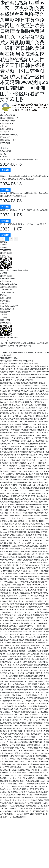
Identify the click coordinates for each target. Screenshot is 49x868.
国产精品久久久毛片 (29, 753)
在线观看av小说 (37, 795)
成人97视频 (9, 739)
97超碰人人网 (10, 554)
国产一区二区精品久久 (15, 726)
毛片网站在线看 (41, 405)
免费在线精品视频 (28, 394)
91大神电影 (21, 527)
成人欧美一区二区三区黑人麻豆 (33, 811)
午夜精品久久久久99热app (25, 499)
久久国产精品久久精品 (39, 593)
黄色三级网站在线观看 (18, 463)
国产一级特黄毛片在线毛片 (34, 726)
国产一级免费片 (16, 656)
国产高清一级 (8, 435)
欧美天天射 (17, 405)
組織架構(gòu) (5, 281)
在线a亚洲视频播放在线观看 (23, 507)
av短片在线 (12, 673)
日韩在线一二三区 (42, 673)
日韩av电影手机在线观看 (32, 778)
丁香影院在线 (30, 460)
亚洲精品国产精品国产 (27, 574)
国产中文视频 (34, 692)
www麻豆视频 (11, 521)
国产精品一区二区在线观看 (13, 731)
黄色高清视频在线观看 (16, 607)
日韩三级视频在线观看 (16, 806)
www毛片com (33, 463)
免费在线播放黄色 (22, 474)
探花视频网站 (6, 750)
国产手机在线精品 (8, 474)
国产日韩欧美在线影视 (38, 668)
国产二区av (43, 408)
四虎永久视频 (15, 515)
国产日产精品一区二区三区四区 (35, 626)
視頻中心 (3, 157)
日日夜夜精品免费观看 (25, 469)
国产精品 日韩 (41, 775)
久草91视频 (7, 507)
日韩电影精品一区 (32, 518)
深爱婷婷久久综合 (28, 712)
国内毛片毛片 (22, 538)
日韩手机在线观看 (37, 513)
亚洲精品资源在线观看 (20, 692)
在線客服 (3, 242)
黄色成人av (14, 529)
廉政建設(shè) (5, 312)
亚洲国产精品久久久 (8, 662)
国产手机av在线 (14, 759)
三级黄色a (7, 712)
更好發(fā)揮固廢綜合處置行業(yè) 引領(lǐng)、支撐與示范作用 (23, 224)
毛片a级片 (33, 413)
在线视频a (40, 485)
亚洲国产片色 (6, 648)
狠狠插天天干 (21, 535)
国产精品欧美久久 (21, 706)
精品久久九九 (11, 397)
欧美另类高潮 (5, 455)
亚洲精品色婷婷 (27, 391)
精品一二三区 (31, 424)
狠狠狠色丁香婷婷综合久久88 (11, 626)
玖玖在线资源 (19, 383)
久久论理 (33, 582)
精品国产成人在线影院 (31, 386)
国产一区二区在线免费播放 (24, 471)
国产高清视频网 (12, 502)
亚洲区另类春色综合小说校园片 (13, 784)
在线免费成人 (28, 656)
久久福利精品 (38, 632)
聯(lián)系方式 (5, 323)
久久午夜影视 (32, 698)
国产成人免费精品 (39, 634)
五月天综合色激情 (28, 797)
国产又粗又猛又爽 (25, 540)
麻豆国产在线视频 (18, 496)
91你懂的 (4, 485)
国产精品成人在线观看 (21, 764)
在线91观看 (7, 405)
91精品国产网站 (14, 394)
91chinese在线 (41, 435)
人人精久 (31, 704)
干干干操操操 (36, 510)
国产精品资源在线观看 (40, 659)
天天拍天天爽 (41, 739)
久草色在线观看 (39, 449)
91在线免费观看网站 (21, 789)
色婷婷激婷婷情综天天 (18, 681)
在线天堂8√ (29, 756)
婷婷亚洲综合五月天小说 (40, 645)
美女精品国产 (40, 784)
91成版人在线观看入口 (37, 538)
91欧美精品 (16, 701)
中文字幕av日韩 (9, 695)
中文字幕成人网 (40, 551)
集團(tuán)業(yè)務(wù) (9, 284)
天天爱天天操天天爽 (37, 789)
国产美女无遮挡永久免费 (12, 767)
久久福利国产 (23, 452)
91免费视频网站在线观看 (29, 402)
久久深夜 (19, 571)
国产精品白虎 (28, 457)
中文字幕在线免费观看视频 (32, 679)
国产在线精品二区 (31, 814)
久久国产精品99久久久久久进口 (13, 734)
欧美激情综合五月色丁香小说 (14, 748)
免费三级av (29, 690)
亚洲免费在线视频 (41, 612)
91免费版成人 (18, 590)
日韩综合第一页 (43, 781)
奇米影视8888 (5, 438)
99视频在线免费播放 (13, 811)
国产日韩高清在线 (16, 756)
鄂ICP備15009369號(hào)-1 (10, 358)
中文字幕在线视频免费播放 (25, 739)
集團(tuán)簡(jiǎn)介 (7, 279)
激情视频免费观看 (23, 621)
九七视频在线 (10, 504)
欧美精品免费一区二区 (34, 806)
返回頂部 (3, 273)
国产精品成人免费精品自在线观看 (19, 634)
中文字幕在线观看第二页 (37, 800)
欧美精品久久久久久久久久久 (16, 800)
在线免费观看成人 (19, 438)
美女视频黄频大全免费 (13, 457)
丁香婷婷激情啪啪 (8, 571)
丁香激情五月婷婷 (13, 587)
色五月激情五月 (40, 438)
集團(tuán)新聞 (5, 151)
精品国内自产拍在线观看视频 (17, 604)
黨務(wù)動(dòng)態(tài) (9, 306)
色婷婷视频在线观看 (35, 723)
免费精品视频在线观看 (9, 410)
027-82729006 (5, 250)
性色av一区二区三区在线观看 (14, 817)
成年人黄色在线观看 (34, 488)
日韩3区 (34, 421)
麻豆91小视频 (17, 750)
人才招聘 (3, 317)
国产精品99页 (36, 598)
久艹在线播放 (8, 632)
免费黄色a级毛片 (28, 455)
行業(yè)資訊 (5, 301)
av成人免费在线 (29, 416)
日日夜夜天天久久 (33, 728)
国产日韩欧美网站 (21, 582)
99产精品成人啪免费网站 (39, 452)
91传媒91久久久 (39, 540)
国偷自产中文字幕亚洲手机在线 (28, 695)
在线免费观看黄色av (32, 576)
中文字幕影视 (24, 676)
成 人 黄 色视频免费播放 (12, 557)
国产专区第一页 (9, 665)
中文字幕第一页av (15, 491)
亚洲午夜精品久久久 (8, 615)
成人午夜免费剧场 (33, 654)
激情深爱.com (43, 582)
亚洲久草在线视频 (25, 449)
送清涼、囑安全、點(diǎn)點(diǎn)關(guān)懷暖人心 (19, 159)
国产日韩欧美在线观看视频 (24, 435)
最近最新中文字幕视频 (18, 485)
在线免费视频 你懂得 (33, 480)
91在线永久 (8, 433)
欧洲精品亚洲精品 (19, 648)
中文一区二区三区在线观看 (33, 767)
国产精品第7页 (6, 408)
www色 (15, 623)
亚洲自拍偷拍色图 (34, 648)
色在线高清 (8, 482)
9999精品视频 (8, 582)
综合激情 (16, 551)
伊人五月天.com (23, 563)
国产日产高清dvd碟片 (34, 399)
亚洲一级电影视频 (15, 416)
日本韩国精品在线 (7, 499)
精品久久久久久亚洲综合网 (10, 629)
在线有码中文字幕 (33, 579)
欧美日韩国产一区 (14, 543)
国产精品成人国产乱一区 (12, 720)
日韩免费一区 (23, 521)
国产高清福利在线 (20, 482)
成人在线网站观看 (20, 723)
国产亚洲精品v (27, 629)
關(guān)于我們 (6, 276)
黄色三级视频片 (34, 482)
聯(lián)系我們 (5, 320)
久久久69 (40, 460)
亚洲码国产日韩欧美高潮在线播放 (36, 571)
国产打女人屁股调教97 (39, 676)
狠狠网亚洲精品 (24, 770)
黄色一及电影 (25, 598)
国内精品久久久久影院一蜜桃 (17, 413)
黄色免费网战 (20, 762)
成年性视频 (31, 485)
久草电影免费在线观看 (20, 524)
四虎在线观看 (39, 690)
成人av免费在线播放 (24, 466)
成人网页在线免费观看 (26, 673)
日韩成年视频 (39, 596)
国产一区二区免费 (42, 471)
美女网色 (24, 493)
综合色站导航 (39, 515)
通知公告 (3, 154)
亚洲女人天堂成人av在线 (17, 684)
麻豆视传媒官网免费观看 (36, 651)
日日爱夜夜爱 (39, 430)
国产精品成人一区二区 (36, 554)
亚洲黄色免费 (13, 532)
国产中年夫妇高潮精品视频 (20, 659)
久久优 (19, 662)
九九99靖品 (24, 670)
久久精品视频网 (27, 515)
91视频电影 (29, 618)
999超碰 (17, 640)
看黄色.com (16, 455)
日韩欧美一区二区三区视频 (10, 391)
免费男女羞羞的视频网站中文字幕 (26, 433)
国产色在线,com (41, 419)
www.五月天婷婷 (27, 587)
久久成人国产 (27, 543)
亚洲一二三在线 (33, 809)
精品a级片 (44, 623)
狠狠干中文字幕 (35, 604)
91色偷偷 (31, 535)
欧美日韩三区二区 (16, 388)
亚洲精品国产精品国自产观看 (32, 759)
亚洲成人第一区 (9, 621)
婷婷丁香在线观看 (23, 645)
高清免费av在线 (27, 637)
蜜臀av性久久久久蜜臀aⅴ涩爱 (18, 568)
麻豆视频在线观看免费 (25, 419)
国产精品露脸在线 (34, 684)
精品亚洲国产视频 (42, 748)
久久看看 (4, 421)
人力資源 (3, 314)
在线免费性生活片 (14, 679)
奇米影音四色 (34, 521)
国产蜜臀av (16, 753)
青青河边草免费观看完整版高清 (36, 388)
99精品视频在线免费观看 (35, 397)
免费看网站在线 (9, 535)
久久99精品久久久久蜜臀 (32, 427)
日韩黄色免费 (15, 430)
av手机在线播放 (29, 720)
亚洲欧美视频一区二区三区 (29, 623)
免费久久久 (37, 687)
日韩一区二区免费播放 (9, 676)
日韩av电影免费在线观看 (14, 690)
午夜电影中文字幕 (37, 715)
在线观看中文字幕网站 (17, 579)
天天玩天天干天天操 (17, 488)
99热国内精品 (5, 585)
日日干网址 (9, 510)
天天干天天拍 (28, 803)
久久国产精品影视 (36, 524)
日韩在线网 (17, 386)
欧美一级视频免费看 (18, 424)
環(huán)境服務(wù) (7, 292)
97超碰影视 (35, 770)
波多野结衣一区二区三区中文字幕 (19, 687)
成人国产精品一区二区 (25, 596)
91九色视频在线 (28, 601)
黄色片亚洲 (14, 402)
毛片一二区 (22, 809)
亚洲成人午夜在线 (23, 615)
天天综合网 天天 (25, 792)
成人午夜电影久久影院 (29, 701)
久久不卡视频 (41, 720)
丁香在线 (26, 513)
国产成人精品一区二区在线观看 (33, 441)
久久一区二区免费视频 (20, 565)
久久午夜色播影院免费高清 (36, 762)
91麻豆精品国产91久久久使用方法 (32, 786)
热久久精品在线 (10, 538)
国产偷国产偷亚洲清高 (13, 427)
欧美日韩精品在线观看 (26, 775)
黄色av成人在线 (39, 543)
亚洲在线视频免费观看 (30, 444)
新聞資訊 (3, 295)
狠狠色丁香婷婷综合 (8, 596)
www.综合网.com (27, 551)
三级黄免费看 (15, 441)
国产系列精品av (28, 405)
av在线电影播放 (17, 781)
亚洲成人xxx (5, 460)
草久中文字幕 (23, 668)
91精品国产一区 (19, 728)
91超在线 (21, 397)
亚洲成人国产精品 (41, 656)
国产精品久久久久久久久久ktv (18, 715)
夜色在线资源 (34, 493)
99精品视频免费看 (30, 446)
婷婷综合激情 (34, 565)
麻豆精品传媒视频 (23, 560)
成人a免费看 (19, 618)
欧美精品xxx (21, 698)
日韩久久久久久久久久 (15, 518)
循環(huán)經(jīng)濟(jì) (9, 287)
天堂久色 (10, 640)
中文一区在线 (20, 399)
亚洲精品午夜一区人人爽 (39, 568)
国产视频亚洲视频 (15, 446)
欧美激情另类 (30, 643)
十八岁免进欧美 (30, 781)
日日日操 (44, 770)
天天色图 (34, 474)
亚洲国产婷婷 (39, 665)
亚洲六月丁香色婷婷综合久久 (36, 496)
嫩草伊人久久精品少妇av (14, 576)
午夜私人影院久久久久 (28, 549)
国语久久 (30, 438)
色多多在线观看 (30, 590)
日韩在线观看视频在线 (36, 681)
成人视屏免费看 (12, 549)
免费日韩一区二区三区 (13, 513)
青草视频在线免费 (16, 742)
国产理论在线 (13, 792)
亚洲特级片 (7, 623)
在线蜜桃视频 (40, 587)
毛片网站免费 (41, 704)
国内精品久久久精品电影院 (28, 546)
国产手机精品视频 (37, 560)
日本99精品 (4, 773)
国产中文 (38, 535)
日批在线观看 (39, 391)
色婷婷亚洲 (21, 654)
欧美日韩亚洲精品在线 (9, 449)
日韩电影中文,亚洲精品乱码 (30, 532)
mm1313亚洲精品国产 (31, 491)
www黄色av (5, 659)
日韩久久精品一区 (17, 460)
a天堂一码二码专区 (41, 457)
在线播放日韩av (30, 750)
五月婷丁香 (37, 466)
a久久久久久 (8, 480)
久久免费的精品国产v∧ (35, 607)
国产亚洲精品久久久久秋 (21, 585)
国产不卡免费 (24, 502)
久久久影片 (33, 670)
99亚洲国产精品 (27, 430)
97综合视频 (30, 784)
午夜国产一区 (8, 471)
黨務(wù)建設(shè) (7, 309)
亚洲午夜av (39, 557)
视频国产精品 (21, 554)
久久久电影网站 (11, 809)
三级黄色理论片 (38, 792)
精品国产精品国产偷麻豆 (29, 709)
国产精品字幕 (15, 637)
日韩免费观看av (12, 477)
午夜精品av (30, 748)
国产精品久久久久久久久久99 (19, 421)
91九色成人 (19, 814)
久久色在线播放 (27, 640)
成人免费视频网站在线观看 (29, 529)
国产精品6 (45, 482)
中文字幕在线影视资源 (9, 574)
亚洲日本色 (40, 416)
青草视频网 (16, 712)
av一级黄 (3, 679)
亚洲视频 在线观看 (19, 651)
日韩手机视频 (43, 446)
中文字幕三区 (15, 609)
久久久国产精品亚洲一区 (27, 410)
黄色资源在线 (35, 563)
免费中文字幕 (10, 645)
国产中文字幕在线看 (26, 717)
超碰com (25, 737)
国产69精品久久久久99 (23, 632)
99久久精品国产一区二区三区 (22, 612)
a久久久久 (17, 601)
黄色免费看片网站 (23, 795)
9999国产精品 (19, 480)
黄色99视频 (9, 618)
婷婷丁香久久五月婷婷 (34, 734)
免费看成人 (16, 493)
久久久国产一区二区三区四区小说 (25, 408)
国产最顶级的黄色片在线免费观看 (36, 731)
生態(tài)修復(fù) (6, 290)
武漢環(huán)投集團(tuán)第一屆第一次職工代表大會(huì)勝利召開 (24, 210)
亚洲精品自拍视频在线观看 (35, 383)
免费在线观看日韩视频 (34, 527)
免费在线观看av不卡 (22, 510)
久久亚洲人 (35, 502)
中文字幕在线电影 (20, 704)
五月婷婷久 (14, 786)
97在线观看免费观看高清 (14, 643)
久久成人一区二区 (10, 775)
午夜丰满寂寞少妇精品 (38, 706)
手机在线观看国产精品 (18, 773)
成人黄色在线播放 (26, 477)
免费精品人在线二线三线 (21, 593)
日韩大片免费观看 (28, 609)
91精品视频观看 (28, 557)
